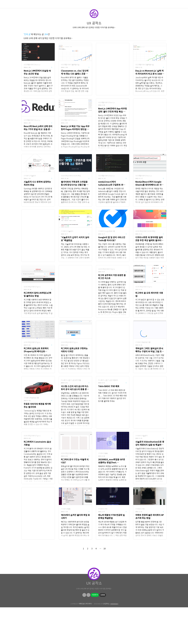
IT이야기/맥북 (103, 453)
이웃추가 (95, 631)
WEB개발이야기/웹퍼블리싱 (70, 65)
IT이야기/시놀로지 (30, 176)
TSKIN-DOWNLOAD (114, 641)
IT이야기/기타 (103, 509)
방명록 (103, 632)
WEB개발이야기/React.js (32, 65)
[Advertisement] (113, 69)
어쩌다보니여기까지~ (86, 640)
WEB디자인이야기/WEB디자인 (71, 176)
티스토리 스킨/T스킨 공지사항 (71, 380)
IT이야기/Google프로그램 (106, 231)
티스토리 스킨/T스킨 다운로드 (108, 380)
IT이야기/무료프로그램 (143, 342)
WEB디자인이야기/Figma (32, 287)
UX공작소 (106, 640)
